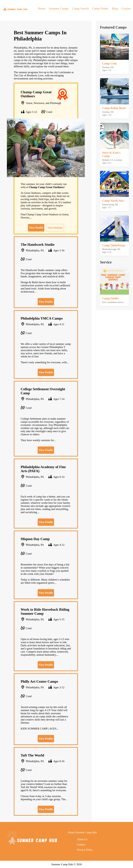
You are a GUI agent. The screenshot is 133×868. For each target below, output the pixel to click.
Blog (115, 8)
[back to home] (15, 8)
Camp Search (80, 8)
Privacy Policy (85, 850)
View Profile (36, 228)
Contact (126, 8)
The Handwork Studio (38, 245)
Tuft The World (32, 755)
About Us (82, 839)
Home (42, 8)
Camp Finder (100, 8)
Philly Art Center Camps (39, 681)
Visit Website (55, 228)
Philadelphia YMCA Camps (42, 318)
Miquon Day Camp (35, 539)
